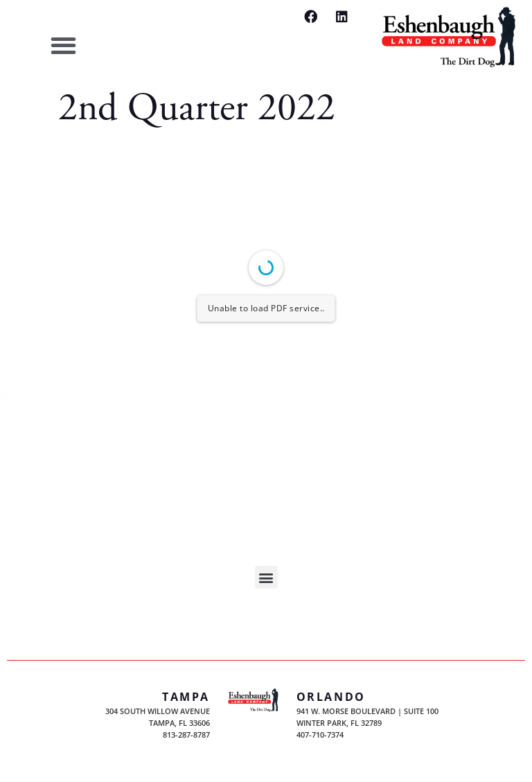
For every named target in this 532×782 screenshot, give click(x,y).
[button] (63, 46)
